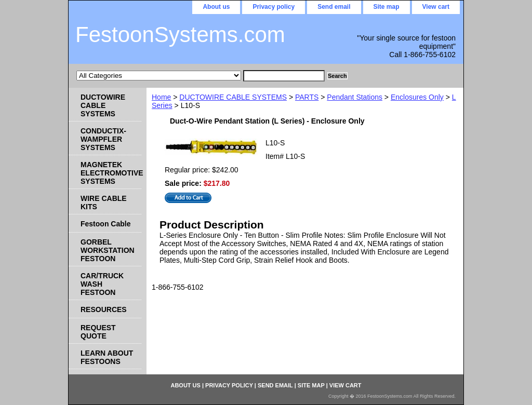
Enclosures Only (417, 97)
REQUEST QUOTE (98, 332)
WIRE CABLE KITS (104, 203)
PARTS (307, 97)
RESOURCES (104, 309)
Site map (387, 7)
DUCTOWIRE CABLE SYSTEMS (233, 97)
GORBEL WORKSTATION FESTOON (108, 250)
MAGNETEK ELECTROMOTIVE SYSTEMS (111, 173)
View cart (436, 7)
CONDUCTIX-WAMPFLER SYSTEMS (103, 139)
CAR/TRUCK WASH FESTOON (102, 284)
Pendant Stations (355, 97)
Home (161, 97)
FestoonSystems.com (180, 35)
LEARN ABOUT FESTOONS (107, 357)
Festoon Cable (105, 224)
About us (216, 7)
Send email (334, 7)
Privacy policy (274, 7)
